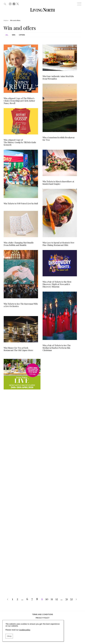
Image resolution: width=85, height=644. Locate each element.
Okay (9, 636)
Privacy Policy (43, 618)
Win (14, 35)
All (7, 35)
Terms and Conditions (43, 615)
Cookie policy (25, 630)
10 (47, 599)
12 (57, 599)
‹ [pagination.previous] (8, 599)
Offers (22, 35)
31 (66, 599)
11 (52, 599)
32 (71, 599)
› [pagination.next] (76, 599)
